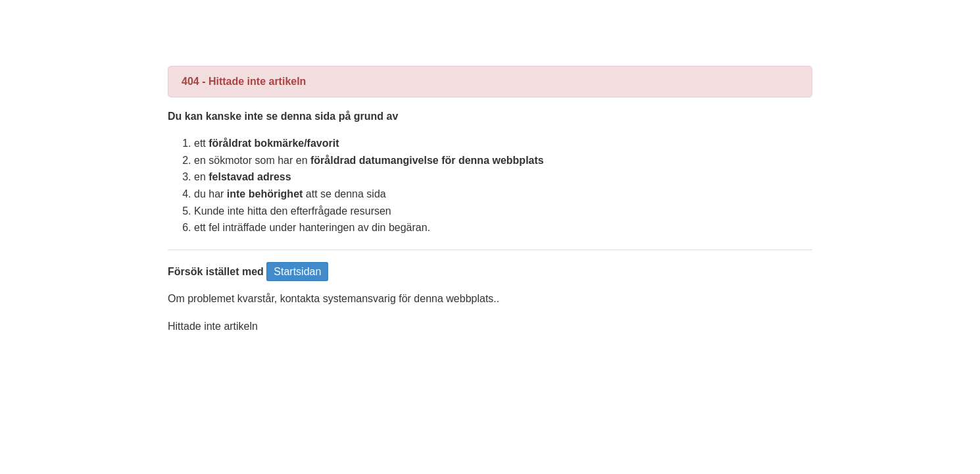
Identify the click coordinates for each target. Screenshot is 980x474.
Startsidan (297, 272)
